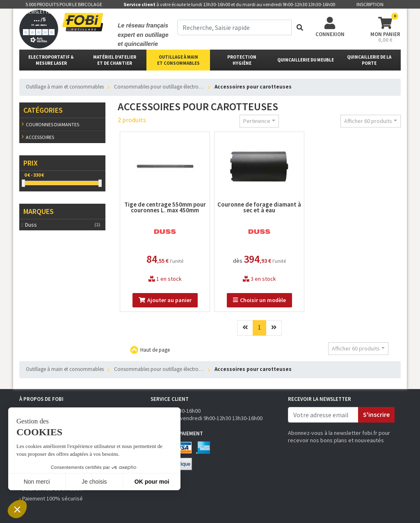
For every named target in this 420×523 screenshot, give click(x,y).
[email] (323, 415)
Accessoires (40, 137)
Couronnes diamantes (52, 124)
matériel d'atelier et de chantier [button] (115, 60)
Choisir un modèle (259, 300)
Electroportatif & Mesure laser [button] (51, 60)
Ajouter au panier (165, 300)
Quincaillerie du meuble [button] (306, 60)
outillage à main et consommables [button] (178, 60)
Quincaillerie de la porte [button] (369, 60)
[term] (234, 27)
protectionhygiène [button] (242, 60)
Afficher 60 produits (368, 121)
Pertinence (257, 121)
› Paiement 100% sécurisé (51, 498)
